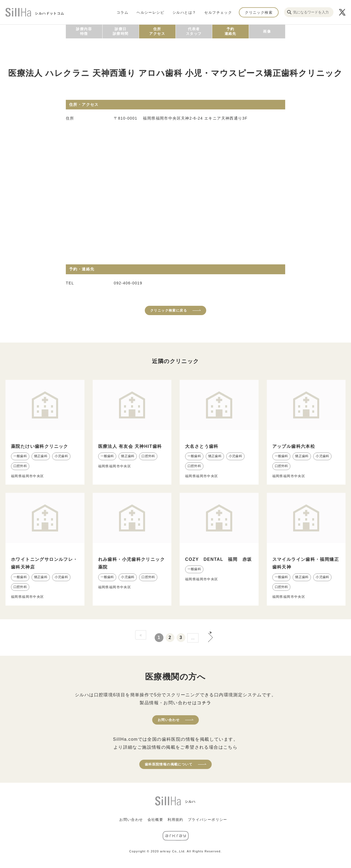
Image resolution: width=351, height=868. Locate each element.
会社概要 (155, 820)
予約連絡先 (230, 31)
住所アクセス (157, 31)
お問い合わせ (169, 720)
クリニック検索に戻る (169, 310)
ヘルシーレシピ (150, 12)
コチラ (204, 703)
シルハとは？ (184, 12)
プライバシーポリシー (208, 820)
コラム (122, 12)
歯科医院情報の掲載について (169, 764)
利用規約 (175, 820)
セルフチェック (218, 12)
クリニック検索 (259, 12)
